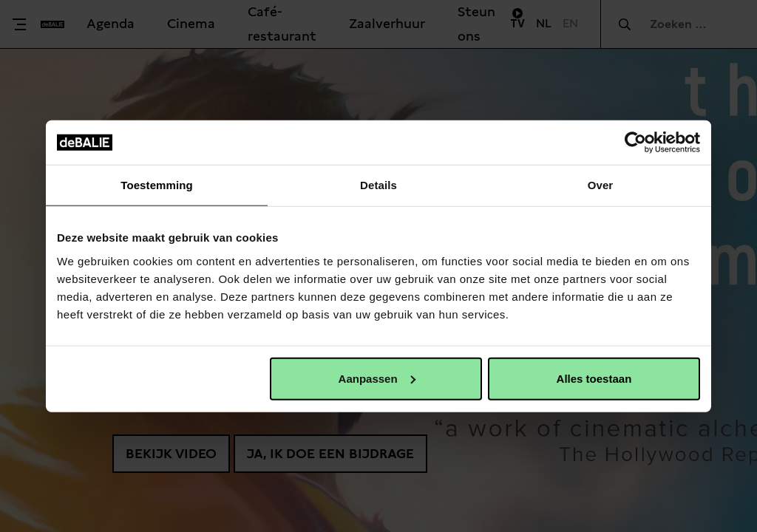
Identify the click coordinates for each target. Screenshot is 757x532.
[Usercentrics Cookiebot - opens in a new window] (635, 143)
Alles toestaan (594, 378)
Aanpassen (377, 378)
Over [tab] (601, 185)
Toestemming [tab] (157, 185)
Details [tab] (378, 185)
